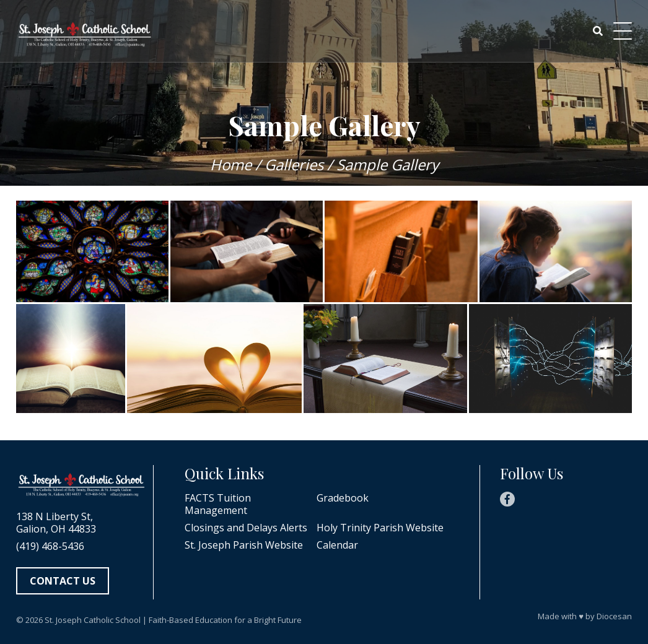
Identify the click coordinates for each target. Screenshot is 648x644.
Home (231, 164)
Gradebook (343, 498)
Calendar (337, 545)
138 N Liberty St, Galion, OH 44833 (56, 523)
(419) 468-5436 (50, 546)
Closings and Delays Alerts (246, 528)
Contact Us (63, 581)
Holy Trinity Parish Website (380, 528)
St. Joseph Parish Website (244, 545)
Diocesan (614, 616)
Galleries (294, 164)
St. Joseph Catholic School (93, 620)
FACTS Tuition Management (218, 504)
